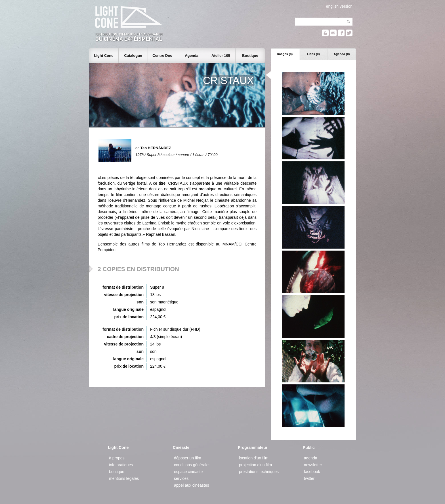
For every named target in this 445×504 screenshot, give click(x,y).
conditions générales (192, 465)
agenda (311, 458)
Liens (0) (313, 54)
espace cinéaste (188, 472)
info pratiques (121, 465)
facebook (312, 472)
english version (339, 6)
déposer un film (188, 458)
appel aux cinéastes (192, 485)
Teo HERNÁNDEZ (156, 148)
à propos (117, 458)
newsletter (313, 465)
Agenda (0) (342, 54)
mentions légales (124, 478)
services (181, 478)
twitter (309, 478)
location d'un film (254, 458)
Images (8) (285, 54)
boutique (117, 472)
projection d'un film (255, 465)
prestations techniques (259, 472)
